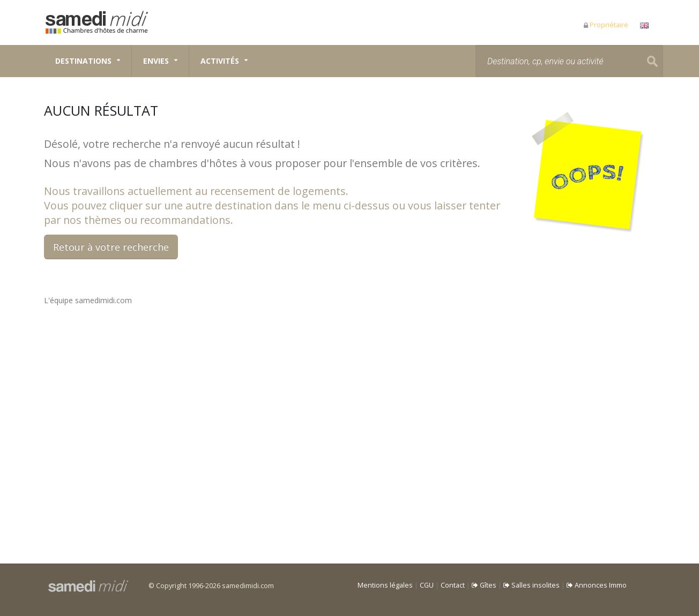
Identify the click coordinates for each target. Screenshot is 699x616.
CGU (427, 585)
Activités (220, 61)
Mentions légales (385, 585)
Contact (453, 585)
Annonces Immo (597, 585)
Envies (156, 61)
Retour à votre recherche (111, 247)
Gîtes (484, 585)
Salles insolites (531, 585)
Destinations (83, 61)
